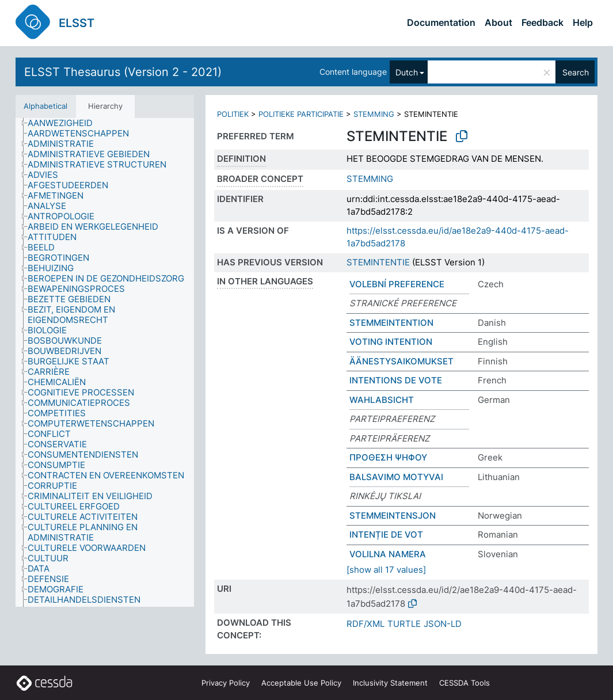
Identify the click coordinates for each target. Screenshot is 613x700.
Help (583, 22)
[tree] (105, 363)
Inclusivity (390, 683)
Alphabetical (45, 106)
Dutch (407, 72)
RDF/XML (365, 624)
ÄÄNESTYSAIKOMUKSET (401, 361)
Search (576, 72)
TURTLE (404, 624)
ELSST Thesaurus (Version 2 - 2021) (123, 72)
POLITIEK (233, 114)
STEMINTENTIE (378, 262)
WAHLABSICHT (382, 400)
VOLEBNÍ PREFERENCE (397, 284)
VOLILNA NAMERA (388, 554)
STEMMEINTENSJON (393, 516)
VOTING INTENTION (391, 342)
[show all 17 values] (386, 570)
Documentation (441, 22)
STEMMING (374, 114)
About (498, 22)
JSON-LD (443, 624)
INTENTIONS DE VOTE (396, 380)
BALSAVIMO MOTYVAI (396, 477)
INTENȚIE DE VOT (386, 534)
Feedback (542, 22)
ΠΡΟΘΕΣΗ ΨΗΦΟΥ (388, 457)
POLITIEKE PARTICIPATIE (301, 114)
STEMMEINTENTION (391, 323)
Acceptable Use (301, 683)
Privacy (226, 683)
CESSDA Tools (464, 683)
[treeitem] (65, 123)
